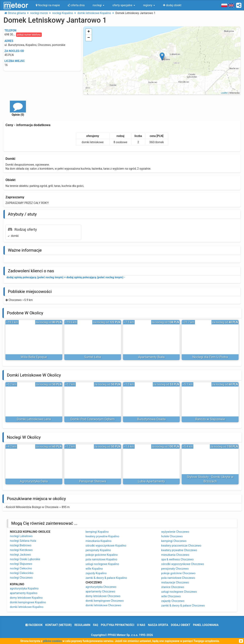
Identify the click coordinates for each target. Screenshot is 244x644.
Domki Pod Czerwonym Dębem (93, 419)
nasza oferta (158, 625)
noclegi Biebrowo (21, 545)
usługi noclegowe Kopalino (102, 564)
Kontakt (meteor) (59, 625)
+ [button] (89, 32)
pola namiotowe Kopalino (101, 559)
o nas (141, 625)
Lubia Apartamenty (151, 481)
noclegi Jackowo (20, 555)
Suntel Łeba (93, 357)
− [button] (89, 38)
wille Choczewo (171, 596)
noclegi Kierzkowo (21, 550)
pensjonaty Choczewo (175, 569)
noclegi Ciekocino (21, 568)
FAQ (96, 625)
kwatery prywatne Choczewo (179, 550)
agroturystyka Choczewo (101, 587)
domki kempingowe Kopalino (28, 602)
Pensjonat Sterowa (93, 481)
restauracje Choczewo (175, 582)
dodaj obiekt (181, 625)
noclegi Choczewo (21, 578)
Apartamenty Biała (151, 357)
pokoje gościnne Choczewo (178, 573)
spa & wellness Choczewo (177, 559)
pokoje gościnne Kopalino (102, 555)
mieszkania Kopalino (99, 541)
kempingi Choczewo (174, 541)
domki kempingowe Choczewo (105, 601)
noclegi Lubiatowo (21, 536)
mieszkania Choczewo (175, 555)
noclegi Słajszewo (21, 564)
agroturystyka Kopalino (24, 588)
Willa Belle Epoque (34, 357)
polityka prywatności (118, 625)
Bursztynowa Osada (151, 419)
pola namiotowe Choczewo (178, 578)
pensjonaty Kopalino (98, 550)
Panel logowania (206, 625)
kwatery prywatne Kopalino (102, 536)
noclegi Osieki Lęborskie (25, 559)
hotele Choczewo (172, 536)
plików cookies (52, 641)
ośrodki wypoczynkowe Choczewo (183, 564)
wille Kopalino (94, 569)
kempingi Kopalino (97, 532)
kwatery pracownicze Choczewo (181, 546)
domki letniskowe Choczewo (103, 605)
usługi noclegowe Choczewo (179, 592)
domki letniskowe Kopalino (27, 607)
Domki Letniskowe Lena (34, 419)
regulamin (82, 625)
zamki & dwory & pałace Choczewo (183, 606)
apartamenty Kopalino (24, 593)
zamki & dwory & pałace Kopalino (106, 578)
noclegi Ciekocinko (22, 573)
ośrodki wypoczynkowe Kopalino (106, 546)
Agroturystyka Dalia (34, 481)
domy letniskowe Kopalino (26, 598)
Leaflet (224, 93)
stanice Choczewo (173, 587)
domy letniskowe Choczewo (103, 596)
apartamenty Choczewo (100, 591)
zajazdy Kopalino (96, 573)
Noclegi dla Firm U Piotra (210, 357)
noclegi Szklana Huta (23, 541)
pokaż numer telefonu (29, 35)
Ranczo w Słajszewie (210, 419)
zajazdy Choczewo (173, 601)
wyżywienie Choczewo (175, 532)
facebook (34, 625)
